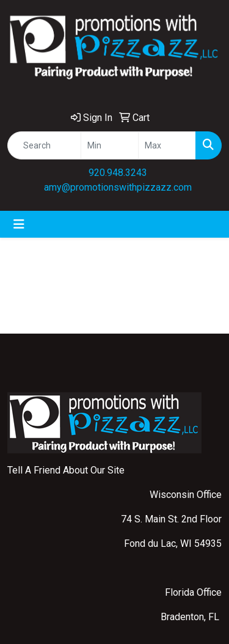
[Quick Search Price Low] (110, 145)
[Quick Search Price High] (167, 145)
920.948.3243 (118, 173)
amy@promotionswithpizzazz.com (118, 187)
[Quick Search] (44, 145)
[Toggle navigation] (19, 224)
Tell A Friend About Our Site (66, 470)
